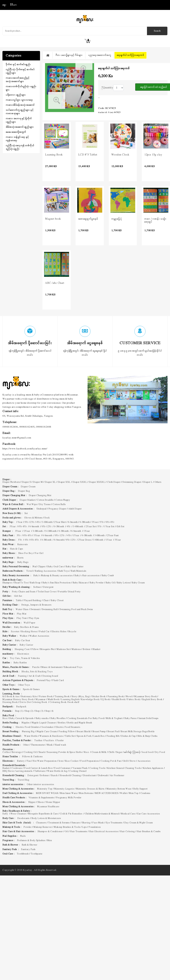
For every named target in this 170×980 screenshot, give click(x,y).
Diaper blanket (27, 500)
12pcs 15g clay (153, 155)
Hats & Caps (17, 549)
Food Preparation (89, 761)
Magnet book (53, 219)
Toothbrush (23, 854)
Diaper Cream (28, 487)
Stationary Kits (29, 697)
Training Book (62, 697)
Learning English (70, 700)
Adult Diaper (75, 509)
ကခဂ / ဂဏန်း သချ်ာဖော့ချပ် (155, 220)
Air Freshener (117, 776)
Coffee (6, 752)
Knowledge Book (90, 700)
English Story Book (152, 700)
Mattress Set (63, 649)
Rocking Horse (29, 632)
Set (26, 513)
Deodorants (23, 818)
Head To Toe (21, 583)
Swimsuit (35, 610)
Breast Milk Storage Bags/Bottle (138, 732)
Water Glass (22, 610)
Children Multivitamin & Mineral (102, 814)
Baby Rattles (20, 663)
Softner (37, 587)
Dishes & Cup (128, 736)
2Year (27, 531)
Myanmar (41, 700)
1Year (19, 522)
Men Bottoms (86, 793)
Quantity (107, 88)
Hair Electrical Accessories (104, 832)
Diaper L (148, 482)
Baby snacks (42, 718)
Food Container (62, 768)
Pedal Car (44, 632)
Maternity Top (45, 789)
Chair (46, 601)
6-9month (73, 522)
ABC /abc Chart (55, 283)
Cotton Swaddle (45, 500)
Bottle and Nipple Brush (80, 723)
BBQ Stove (8, 771)
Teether (38, 741)
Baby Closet (57, 601)
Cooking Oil (30, 752)
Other (26, 745)
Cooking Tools (97, 768)
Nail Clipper (39, 567)
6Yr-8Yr (110, 522)
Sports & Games (31, 689)
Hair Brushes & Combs (149, 832)
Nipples (26, 723)
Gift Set (120, 527)
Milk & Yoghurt (114, 718)
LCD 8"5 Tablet (88, 155)
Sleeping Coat (22, 649)
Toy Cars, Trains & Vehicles (25, 658)
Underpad (41, 509)
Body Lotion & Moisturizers (46, 818)
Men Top (134, 793)
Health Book (119, 700)
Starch (54, 776)
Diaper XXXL (80, 482)
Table (19, 601)
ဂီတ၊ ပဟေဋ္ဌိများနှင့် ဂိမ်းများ (69, 55)
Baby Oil (110, 583)
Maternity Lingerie (64, 789)
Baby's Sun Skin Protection (57, 583)
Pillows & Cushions (33, 757)
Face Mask (98, 823)
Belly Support (140, 789)
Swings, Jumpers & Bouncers (36, 605)
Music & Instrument (52, 667)
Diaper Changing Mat (40, 496)
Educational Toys (73, 667)
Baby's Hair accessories (87, 576)
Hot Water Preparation (45, 761)
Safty (6, 814)
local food (147, 752)
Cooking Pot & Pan (111, 761)
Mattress (76, 649)
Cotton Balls (59, 504)
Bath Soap (35, 583)
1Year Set (109, 527)
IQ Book (106, 700)
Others (158, 482)
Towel (30, 571)
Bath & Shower (30, 845)
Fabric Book (134, 700)
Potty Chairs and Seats (24, 592)
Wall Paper (30, 623)
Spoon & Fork (84, 736)
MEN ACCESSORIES (107, 793)
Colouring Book (58, 702)
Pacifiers (49, 741)
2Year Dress (85, 540)
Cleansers (41, 823)
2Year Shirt (60, 522)
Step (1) (19, 711)
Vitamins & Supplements (41, 798)
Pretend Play (44, 680)
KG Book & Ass (11, 697)
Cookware (17, 768)
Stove (133, 761)
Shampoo (7, 583)
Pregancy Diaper (57, 509)
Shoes (41, 802)
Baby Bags (23, 562)
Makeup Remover (43, 827)
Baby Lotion (123, 583)
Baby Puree (130, 718)
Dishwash (103, 776)
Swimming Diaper (132, 482)
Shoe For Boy (26, 553)
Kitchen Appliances (153, 768)
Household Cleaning (70, 776)
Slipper (32, 802)
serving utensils (24, 771)
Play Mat (22, 614)
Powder (28, 827)
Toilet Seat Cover (47, 592)
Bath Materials (79, 571)
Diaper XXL (64, 482)
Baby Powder (97, 583)
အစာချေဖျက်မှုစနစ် (88, 219)
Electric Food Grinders (28, 727)
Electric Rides (59, 632)
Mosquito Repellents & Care (43, 814)
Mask (50, 745)
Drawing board (50, 676)
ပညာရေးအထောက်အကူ (100, 55)
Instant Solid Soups (149, 718)
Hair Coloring (127, 832)
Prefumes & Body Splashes (31, 841)
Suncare (76, 823)
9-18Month (51, 531)
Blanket (96, 649)
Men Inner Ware (69, 793)
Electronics (23, 654)
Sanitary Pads (28, 850)
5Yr (102, 522)
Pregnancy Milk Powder (69, 798)
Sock (47, 518)
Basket (6, 768)
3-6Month (47, 522)
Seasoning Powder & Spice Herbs (64, 752)
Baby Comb (108, 576)
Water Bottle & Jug (57, 771)
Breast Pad (113, 732)
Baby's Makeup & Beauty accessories (53, 576)
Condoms (145, 793)
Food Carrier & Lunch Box (38, 768)
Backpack (21, 707)
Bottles (62, 723)
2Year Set (91, 527)
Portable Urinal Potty (70, 592)
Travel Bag (23, 780)
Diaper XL (50, 482)
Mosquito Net (47, 649)
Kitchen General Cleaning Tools (124, 768)
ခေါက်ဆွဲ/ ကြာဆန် (132, 752)
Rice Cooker (72, 761)
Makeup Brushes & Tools (67, 827)
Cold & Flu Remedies (71, 814)
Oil (67, 832)
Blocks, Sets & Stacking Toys (37, 672)
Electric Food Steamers (68, 727)
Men (50, 841)
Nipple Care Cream (47, 732)
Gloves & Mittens (33, 518)
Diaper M (38, 482)
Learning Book (54, 155)
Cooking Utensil (78, 771)
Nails (23, 836)
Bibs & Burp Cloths (147, 736)
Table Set (70, 736)
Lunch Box (99, 736)
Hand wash (60, 745)
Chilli (111, 752)
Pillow (35, 649)
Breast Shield (84, 732)
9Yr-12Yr (29, 522)
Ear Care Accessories (149, 814)
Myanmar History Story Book (18, 700)
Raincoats (23, 545)
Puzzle (36, 667)
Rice (5, 718)
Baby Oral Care (56, 567)
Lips (84, 827)
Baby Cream (138, 583)
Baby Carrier (26, 645)
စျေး (4, 5)
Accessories (144, 761)
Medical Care (128, 814)
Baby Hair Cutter (75, 567)
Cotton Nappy (63, 500)
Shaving (86, 823)
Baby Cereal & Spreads (21, 718)
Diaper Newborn (11, 482)
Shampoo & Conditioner (50, 832)
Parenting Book (116, 697)
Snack (42, 752)
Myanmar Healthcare (48, 807)
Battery (21, 761)
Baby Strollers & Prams (26, 627)
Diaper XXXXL (97, 482)
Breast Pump (99, 732)
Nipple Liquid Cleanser (44, 723)
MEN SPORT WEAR (47, 793)
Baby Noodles (58, 718)
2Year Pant (113, 536)
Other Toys (24, 685)
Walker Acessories (39, 636)
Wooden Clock (120, 155)
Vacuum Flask (80, 768)
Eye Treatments (114, 823)
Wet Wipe (32, 504)
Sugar (119, 752)
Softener (45, 776)
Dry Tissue (45, 504)
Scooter (15, 632)
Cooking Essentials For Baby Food (86, 718)
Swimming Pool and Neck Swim (76, 610)
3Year (95, 522)
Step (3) (39, 711)
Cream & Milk (99, 752)
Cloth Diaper (114, 482)
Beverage (17, 752)
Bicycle (72, 632)
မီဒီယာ (14, 5)
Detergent (48, 587)
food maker (48, 727)
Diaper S (26, 482)
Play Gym (34, 618)
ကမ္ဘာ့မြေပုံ (117, 219)
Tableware (40, 771)
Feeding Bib (113, 736)
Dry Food (160, 752)
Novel (129, 697)
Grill (125, 761)
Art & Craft (35, 676)
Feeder (60, 741)
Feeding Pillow (67, 732)
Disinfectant (89, 776)
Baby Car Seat (23, 641)
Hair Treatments (79, 832)
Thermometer (38, 745)
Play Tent (22, 618)
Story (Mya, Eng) (81, 697)
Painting (22, 676)
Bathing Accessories (46, 571)
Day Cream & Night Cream (139, 823)
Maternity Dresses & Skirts (90, 789)
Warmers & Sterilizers (51, 736)
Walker (24, 636)
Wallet (124, 793)
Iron (61, 761)
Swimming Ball (50, 610)
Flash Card (58, 680)
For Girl (39, 553)
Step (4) (49, 711)
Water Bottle (31, 736)
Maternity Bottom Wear (119, 789)
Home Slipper (53, 802)
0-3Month (85, 522)
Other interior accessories (40, 785)
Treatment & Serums (59, 823)
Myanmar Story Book (146, 697)
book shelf (74, 702)
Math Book (53, 700)
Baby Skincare (80, 583)
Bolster (87, 649)
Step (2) (29, 711)
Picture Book (46, 697)
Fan (29, 761)
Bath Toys (64, 571)
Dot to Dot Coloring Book (34, 702)
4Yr (38, 522)
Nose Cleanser (18, 814)
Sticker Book (99, 697)
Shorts (20, 558)
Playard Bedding (32, 601)
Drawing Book (10, 702)
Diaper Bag (24, 491)
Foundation (95, 827)
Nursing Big (28, 732)
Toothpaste (37, 854)
